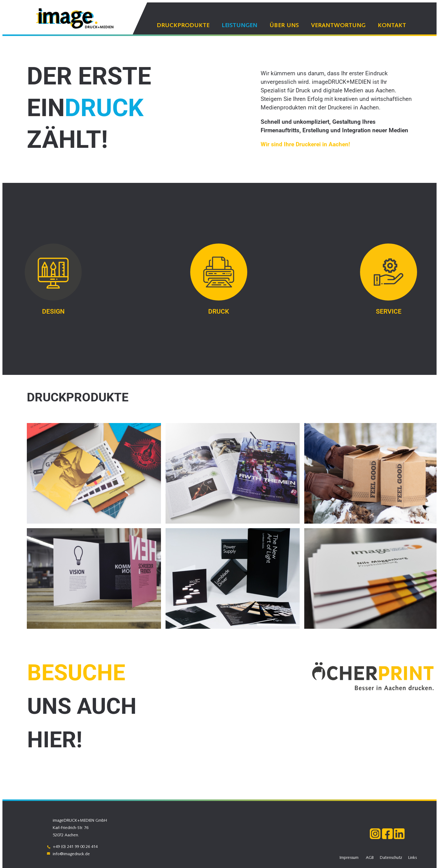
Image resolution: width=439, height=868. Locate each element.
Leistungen (239, 26)
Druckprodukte (183, 26)
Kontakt (392, 26)
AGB (370, 858)
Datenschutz (391, 858)
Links (412, 858)
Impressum (349, 858)
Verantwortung (338, 26)
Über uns (284, 26)
